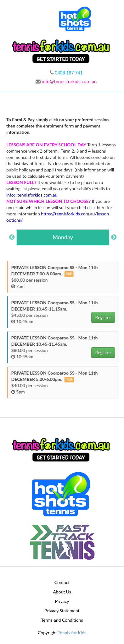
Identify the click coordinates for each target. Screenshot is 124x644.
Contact (62, 582)
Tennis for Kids (72, 633)
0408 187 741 (66, 73)
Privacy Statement (62, 611)
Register (106, 317)
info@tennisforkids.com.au (66, 81)
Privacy (62, 601)
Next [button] (117, 237)
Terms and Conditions (62, 620)
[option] (66, 237)
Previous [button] (15, 237)
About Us (62, 592)
